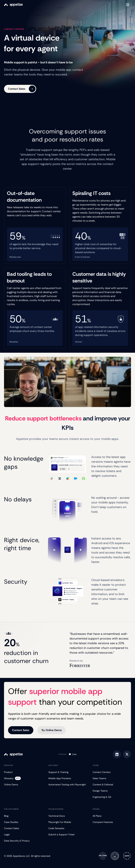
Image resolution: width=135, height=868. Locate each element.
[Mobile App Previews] (68, 778)
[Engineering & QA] (112, 797)
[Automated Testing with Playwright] (68, 785)
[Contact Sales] (23, 828)
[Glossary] (23, 778)
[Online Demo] (23, 785)
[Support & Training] (68, 772)
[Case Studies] (23, 822)
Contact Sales (22, 89)
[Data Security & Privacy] (23, 841)
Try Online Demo (52, 730)
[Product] (23, 772)
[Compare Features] (112, 822)
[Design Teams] (112, 791)
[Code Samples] (68, 828)
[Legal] (23, 835)
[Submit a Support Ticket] (68, 835)
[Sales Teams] (112, 778)
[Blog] (23, 816)
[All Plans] (112, 816)
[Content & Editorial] (112, 785)
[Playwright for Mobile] (68, 822)
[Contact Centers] (112, 772)
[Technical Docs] (68, 816)
